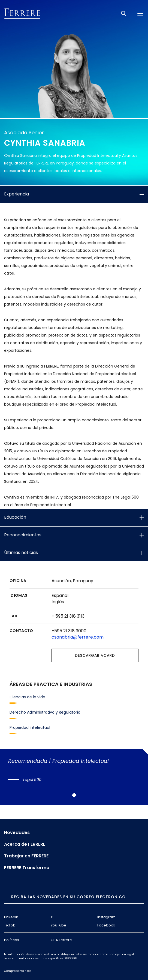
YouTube (58, 925)
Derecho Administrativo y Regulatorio (45, 712)
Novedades (17, 833)
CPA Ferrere (61, 940)
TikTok (10, 925)
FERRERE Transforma (27, 868)
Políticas (12, 940)
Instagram (106, 917)
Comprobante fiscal (18, 971)
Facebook (106, 925)
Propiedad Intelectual (30, 727)
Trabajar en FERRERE (26, 856)
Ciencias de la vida (27, 697)
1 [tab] (74, 795)
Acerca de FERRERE (25, 844)
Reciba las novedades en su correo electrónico (68, 897)
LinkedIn (11, 917)
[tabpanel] (73, 771)
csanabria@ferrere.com (78, 637)
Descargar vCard (95, 655)
